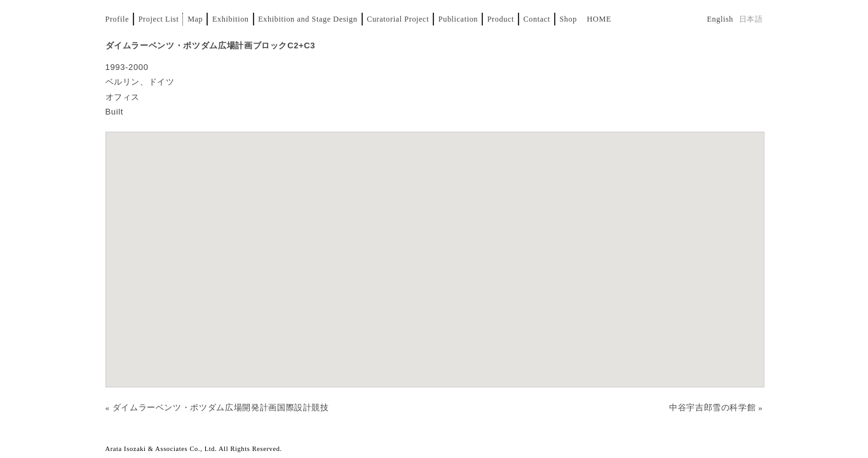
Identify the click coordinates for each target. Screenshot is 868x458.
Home (599, 19)
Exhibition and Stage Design (308, 19)
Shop (568, 19)
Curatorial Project (398, 19)
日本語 (751, 19)
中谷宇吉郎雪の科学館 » (716, 407)
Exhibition (231, 19)
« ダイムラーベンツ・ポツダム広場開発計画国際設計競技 (217, 407)
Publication (458, 19)
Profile (117, 19)
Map (195, 19)
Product (501, 19)
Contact (537, 19)
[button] (435, 247)
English (720, 19)
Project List (159, 19)
